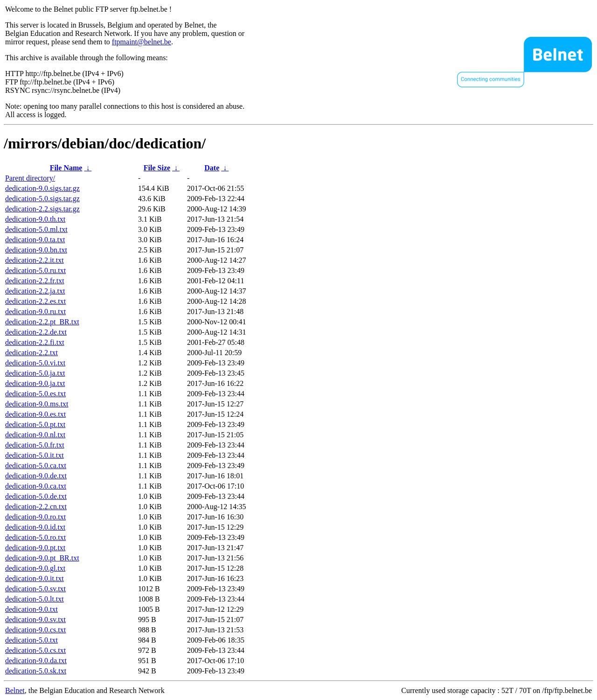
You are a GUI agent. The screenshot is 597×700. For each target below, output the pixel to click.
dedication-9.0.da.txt (36, 661)
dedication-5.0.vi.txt (35, 363)
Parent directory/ (30, 178)
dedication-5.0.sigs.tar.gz (42, 199)
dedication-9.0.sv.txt (35, 619)
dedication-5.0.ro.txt (35, 537)
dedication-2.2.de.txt (36, 332)
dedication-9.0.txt (31, 609)
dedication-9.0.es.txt (35, 414)
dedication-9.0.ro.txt (35, 517)
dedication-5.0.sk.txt (36, 671)
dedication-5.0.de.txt (36, 496)
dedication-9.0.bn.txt (36, 250)
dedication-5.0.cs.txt (35, 650)
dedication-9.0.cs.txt (35, 630)
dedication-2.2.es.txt (35, 301)
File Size (157, 168)
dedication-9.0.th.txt (35, 219)
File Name (66, 168)
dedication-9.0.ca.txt (36, 486)
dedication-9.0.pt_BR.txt (42, 558)
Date (212, 168)
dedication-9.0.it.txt (35, 578)
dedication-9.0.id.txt (35, 527)
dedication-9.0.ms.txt (37, 404)
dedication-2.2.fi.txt (35, 342)
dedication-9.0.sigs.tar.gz (42, 188)
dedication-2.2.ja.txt (35, 291)
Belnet (15, 690)
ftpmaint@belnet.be (142, 42)
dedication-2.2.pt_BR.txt (42, 322)
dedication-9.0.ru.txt (35, 311)
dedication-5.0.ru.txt (35, 270)
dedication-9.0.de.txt (36, 476)
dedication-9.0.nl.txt (35, 435)
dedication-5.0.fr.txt (35, 445)
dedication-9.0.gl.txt (35, 568)
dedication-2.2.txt (31, 353)
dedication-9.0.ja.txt (35, 383)
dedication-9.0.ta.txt (35, 240)
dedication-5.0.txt (31, 640)
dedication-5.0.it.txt (35, 455)
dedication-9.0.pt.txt (35, 548)
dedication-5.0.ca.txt (36, 465)
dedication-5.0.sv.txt (35, 589)
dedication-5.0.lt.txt (35, 599)
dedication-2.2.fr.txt (35, 281)
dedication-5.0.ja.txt (35, 373)
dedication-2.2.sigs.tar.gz (42, 209)
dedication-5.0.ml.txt (36, 229)
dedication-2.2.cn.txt (36, 507)
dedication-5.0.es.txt (35, 394)
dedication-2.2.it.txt (35, 260)
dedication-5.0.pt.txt (35, 424)
